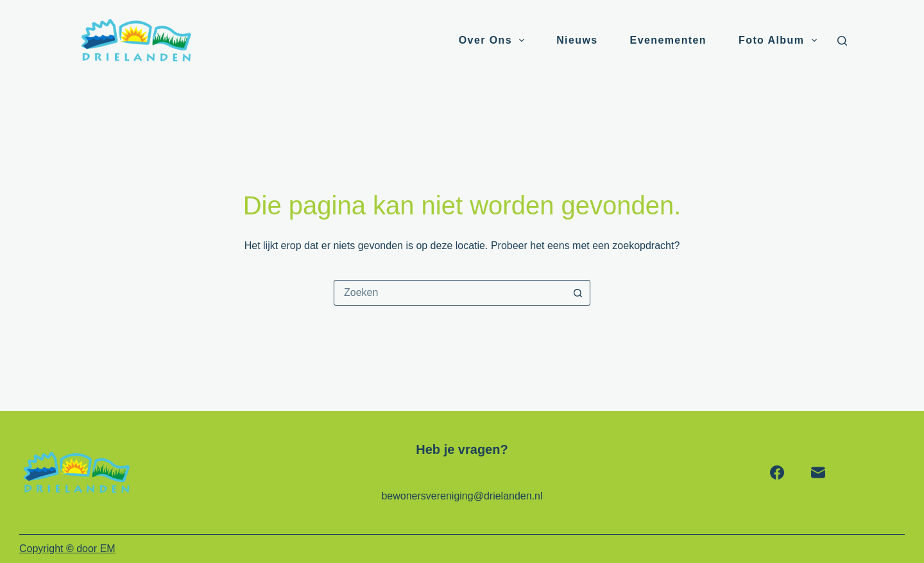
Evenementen (668, 40)
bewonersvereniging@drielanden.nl (462, 496)
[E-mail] (818, 472)
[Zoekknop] (577, 293)
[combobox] (450, 293)
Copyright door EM (67, 549)
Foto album (780, 40)
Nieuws (577, 40)
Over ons (494, 40)
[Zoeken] (842, 41)
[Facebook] (777, 472)
